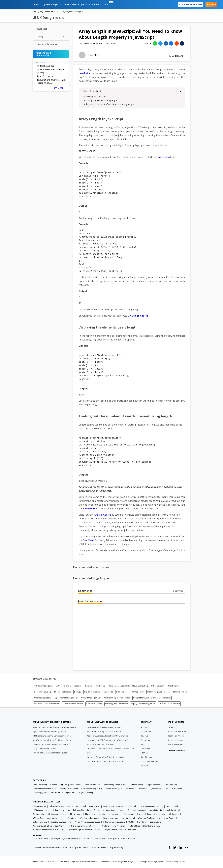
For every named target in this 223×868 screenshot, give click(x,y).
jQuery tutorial (38, 815)
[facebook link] (169, 848)
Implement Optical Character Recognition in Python (85, 831)
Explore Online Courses (191, 4)
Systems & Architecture (169, 705)
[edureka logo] (16, 4)
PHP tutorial (131, 807)
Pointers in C (124, 811)
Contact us (145, 741)
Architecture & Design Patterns (64, 794)
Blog (41, 13)
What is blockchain (111, 819)
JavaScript (85, 74)
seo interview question (73, 705)
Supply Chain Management (143, 705)
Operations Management (66, 699)
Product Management (91, 699)
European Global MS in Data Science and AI (105, 758)
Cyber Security (158, 687)
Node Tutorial (169, 819)
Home (35, 13)
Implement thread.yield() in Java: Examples (49, 831)
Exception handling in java (61, 823)
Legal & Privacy (117, 848)
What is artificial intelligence (149, 819)
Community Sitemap (149, 762)
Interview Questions (156, 693)
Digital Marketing (92, 693)
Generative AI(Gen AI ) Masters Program (104, 728)
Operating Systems (43, 699)
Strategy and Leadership (117, 705)
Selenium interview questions (61, 807)
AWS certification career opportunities (48, 819)
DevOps (78, 693)
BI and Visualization (73, 687)
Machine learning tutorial (95, 815)
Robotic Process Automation (47, 705)
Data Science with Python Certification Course (52, 741)
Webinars (96, 4)
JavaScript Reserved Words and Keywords (144, 827)
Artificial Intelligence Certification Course (50, 754)
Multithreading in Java (137, 823)
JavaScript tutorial (173, 811)
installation (164, 158)
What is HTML (95, 807)
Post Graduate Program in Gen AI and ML (104, 733)
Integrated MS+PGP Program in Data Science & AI (108, 741)
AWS (59, 687)
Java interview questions (113, 807)
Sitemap (144, 754)
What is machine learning (134, 815)
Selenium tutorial (39, 807)
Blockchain (100, 687)
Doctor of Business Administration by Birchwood (107, 737)
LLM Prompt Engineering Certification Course (52, 737)
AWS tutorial (72, 819)
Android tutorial (156, 811)
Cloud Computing (140, 687)
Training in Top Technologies (46, 4)
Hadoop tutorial (128, 819)
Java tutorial (81, 807)
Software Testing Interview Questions (84, 827)
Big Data (88, 687)
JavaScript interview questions (151, 807)
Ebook (106, 3)
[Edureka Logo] (43, 716)
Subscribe (211, 4)
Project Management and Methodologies (152, 699)
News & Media (147, 733)
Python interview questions (114, 823)
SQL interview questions (57, 815)
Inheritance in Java (63, 811)
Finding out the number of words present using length (108, 105)
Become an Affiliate (176, 737)
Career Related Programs (77, 4)
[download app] (177, 758)
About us (144, 728)
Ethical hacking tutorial (156, 815)
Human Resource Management (130, 693)
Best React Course (93, 541)
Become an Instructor (177, 733)
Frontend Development (68, 790)
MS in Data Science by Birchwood (101, 745)
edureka (93, 56)
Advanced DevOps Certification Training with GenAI (55, 728)
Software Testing (94, 705)
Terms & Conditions (99, 848)
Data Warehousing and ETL (46, 693)
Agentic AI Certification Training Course (49, 733)
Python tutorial (115, 815)
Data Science (173, 687)
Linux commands (139, 811)
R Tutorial (106, 827)
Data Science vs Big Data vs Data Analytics (49, 827)
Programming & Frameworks (117, 699)
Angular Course (103, 516)
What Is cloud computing (90, 819)
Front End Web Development (51, 13)
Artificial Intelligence (44, 687)
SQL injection (174, 815)
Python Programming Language (87, 823)
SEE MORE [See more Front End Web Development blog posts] (60, 89)
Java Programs (119, 827)
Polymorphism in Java (82, 811)
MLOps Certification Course (44, 749)
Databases (66, 693)
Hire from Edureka (176, 745)
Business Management (119, 687)
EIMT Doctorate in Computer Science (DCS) (105, 762)
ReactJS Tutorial (155, 823)
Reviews (144, 737)
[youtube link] (186, 848)
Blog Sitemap (146, 758)
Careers (171, 728)
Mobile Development (178, 693)
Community (145, 749)
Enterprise (108, 693)
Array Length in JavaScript (95, 98)
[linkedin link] (181, 848)
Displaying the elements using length (100, 101)
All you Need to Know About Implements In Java (121, 831)
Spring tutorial (172, 807)
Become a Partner (175, 741)
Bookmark (176, 57)
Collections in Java (40, 823)
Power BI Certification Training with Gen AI (50, 745)
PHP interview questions (42, 811)
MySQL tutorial (76, 815)
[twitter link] (175, 848)
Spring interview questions (105, 811)
